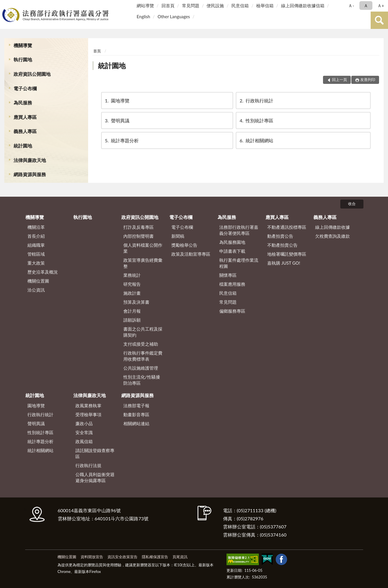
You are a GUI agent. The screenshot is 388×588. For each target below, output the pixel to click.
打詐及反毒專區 (139, 227)
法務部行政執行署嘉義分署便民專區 (239, 230)
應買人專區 (25, 117)
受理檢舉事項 (88, 414)
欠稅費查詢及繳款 (333, 236)
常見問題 (191, 5)
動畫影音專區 (136, 414)
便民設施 (215, 5)
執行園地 (23, 59)
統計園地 (23, 146)
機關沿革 (36, 227)
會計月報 (132, 311)
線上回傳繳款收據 (333, 227)
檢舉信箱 (265, 5)
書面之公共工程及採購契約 (143, 332)
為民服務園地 (232, 242)
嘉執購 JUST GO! (284, 263)
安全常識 (84, 432)
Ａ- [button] (351, 5)
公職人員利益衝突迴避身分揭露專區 (95, 477)
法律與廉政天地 (30, 160)
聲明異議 (117, 120)
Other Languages (174, 16)
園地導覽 (117, 101)
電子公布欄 (25, 88)
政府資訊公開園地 (32, 74)
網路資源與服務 (30, 174)
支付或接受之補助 (141, 344)
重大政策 (36, 263)
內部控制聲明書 (139, 236)
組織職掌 (36, 245)
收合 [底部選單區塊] (352, 204)
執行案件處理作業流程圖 (239, 263)
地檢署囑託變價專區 (287, 254)
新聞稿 (178, 236)
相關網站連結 (136, 423)
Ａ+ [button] (381, 5)
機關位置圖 (38, 281)
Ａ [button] (366, 5)
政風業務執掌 (88, 405)
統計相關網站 (256, 140)
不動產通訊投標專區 (287, 227)
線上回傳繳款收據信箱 (303, 5)
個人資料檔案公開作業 (143, 248)
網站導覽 (145, 5)
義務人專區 (25, 131)
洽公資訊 (36, 290)
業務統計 (132, 275)
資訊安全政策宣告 (122, 557)
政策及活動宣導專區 (191, 254)
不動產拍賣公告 (282, 245)
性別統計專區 (256, 120)
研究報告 (132, 284)
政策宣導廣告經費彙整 (143, 263)
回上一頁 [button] (339, 80)
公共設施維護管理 (141, 368)
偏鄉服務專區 (232, 311)
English (143, 16)
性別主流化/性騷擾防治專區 (142, 380)
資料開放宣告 (92, 557)
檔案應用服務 (232, 284)
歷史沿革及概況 (43, 272)
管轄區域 (36, 254)
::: (5, 5)
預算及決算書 (136, 302)
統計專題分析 (121, 140)
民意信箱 (240, 5)
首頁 (97, 51)
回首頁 (168, 5)
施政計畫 (132, 293)
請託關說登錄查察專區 (95, 453)
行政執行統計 (256, 101)
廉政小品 (84, 423)
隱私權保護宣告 (155, 557)
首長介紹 (36, 236)
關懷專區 (228, 275)
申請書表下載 (232, 251)
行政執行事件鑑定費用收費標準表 (143, 356)
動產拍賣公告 (280, 236)
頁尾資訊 (180, 557)
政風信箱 (84, 441)
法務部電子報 (136, 405)
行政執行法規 (88, 465)
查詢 (379, 20)
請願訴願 (132, 320)
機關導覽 (23, 45)
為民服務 (23, 103)
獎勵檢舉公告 (184, 245)
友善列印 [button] (368, 80)
